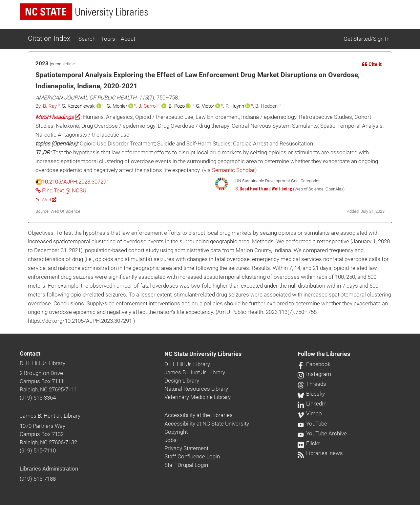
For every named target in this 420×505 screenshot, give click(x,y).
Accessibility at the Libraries (199, 415)
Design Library (182, 381)
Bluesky (311, 394)
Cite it (372, 64)
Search (87, 39)
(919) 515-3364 (38, 398)
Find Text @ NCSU (61, 190)
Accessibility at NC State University (207, 424)
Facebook (314, 364)
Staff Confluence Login (192, 456)
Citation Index (49, 38)
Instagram (314, 374)
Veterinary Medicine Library (198, 397)
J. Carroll (148, 106)
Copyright (176, 432)
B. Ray (50, 106)
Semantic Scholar (233, 170)
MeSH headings (58, 117)
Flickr (309, 443)
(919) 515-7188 (38, 479)
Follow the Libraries (324, 354)
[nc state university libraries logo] (84, 12)
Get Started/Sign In (367, 39)
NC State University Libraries (203, 354)
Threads (312, 384)
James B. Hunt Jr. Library (50, 416)
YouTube (312, 424)
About (128, 39)
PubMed (46, 200)
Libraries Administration (49, 469)
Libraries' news (320, 453)
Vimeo (310, 413)
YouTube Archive (322, 433)
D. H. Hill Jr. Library (42, 363)
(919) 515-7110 (38, 450)
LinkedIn (312, 404)
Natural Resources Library (196, 389)
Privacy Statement (186, 448)
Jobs (170, 440)
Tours (108, 39)
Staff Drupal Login (186, 465)
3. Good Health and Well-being (264, 188)
